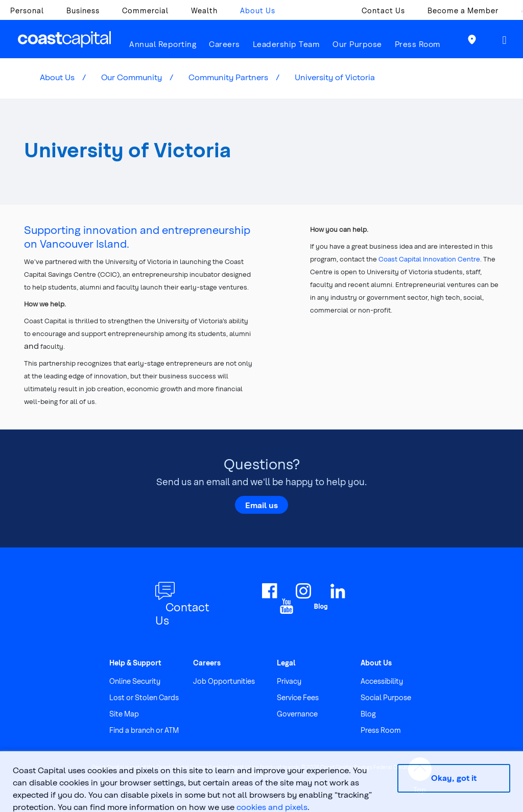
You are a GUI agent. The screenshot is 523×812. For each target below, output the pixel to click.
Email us (261, 505)
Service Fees (298, 697)
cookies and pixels (272, 807)
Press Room (418, 44)
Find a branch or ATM (144, 730)
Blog (368, 714)
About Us (258, 10)
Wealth (204, 10)
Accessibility (382, 681)
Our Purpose (357, 44)
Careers (224, 44)
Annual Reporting (163, 44)
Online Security (135, 681)
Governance (297, 714)
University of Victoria (335, 77)
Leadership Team (287, 44)
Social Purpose (386, 697)
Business (83, 10)
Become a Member (463, 10)
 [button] (505, 40)
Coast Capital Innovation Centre (429, 259)
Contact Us (383, 10)
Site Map (124, 714)
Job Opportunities (224, 681)
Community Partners (228, 77)
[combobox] (517, 13)
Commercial (145, 10)
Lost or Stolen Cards (144, 697)
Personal (27, 10)
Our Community (132, 77)
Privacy (289, 681)
